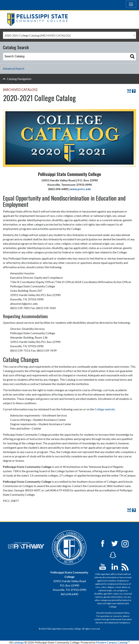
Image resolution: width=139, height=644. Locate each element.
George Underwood (111, 619)
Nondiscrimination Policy (117, 613)
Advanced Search (14, 68)
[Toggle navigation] (131, 4)
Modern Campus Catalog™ (113, 642)
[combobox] (69, 35)
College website (105, 409)
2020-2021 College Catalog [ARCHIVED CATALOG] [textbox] (37, 35)
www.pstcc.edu (80, 189)
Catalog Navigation (19, 79)
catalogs (19, 642)
